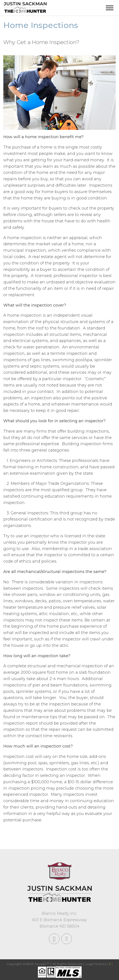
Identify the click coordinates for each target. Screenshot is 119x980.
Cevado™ (42, 964)
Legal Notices (96, 964)
